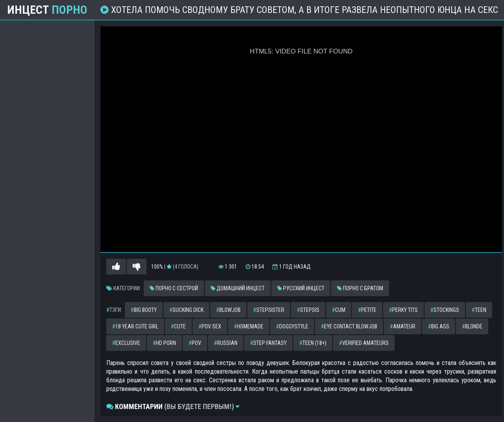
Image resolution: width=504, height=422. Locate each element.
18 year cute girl (135, 326)
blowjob (228, 310)
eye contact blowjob (349, 326)
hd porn (164, 343)
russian (226, 343)
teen (479, 310)
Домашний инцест (238, 288)
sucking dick (186, 310)
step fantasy (268, 343)
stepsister (269, 310)
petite (367, 310)
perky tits (403, 310)
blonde (472, 326)
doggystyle (292, 326)
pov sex (210, 326)
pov (195, 343)
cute (178, 326)
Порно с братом (360, 288)
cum (339, 310)
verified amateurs (364, 343)
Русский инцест (301, 288)
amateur (403, 326)
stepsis (308, 310)
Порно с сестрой (174, 288)
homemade (249, 326)
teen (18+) (313, 343)
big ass (439, 326)
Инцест (47, 10)
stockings (445, 310)
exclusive (126, 343)
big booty (144, 310)
